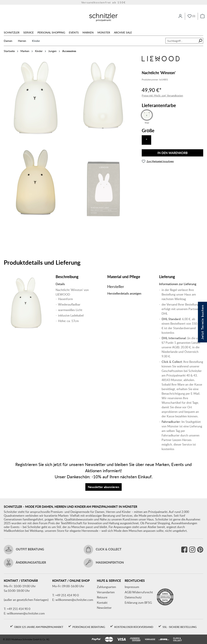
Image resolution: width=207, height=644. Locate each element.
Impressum (132, 587)
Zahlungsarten (106, 587)
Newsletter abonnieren (103, 487)
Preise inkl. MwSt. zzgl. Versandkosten (162, 96)
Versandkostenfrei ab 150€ (104, 2)
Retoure (102, 597)
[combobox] (181, 41)
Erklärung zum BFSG (138, 603)
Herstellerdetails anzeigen (124, 293)
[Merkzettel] (191, 16)
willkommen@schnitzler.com (26, 613)
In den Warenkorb (173, 153)
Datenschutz (133, 597)
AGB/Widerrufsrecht (139, 592)
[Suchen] (200, 41)
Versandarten (106, 592)
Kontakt (102, 603)
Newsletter (104, 608)
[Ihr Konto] (180, 16)
